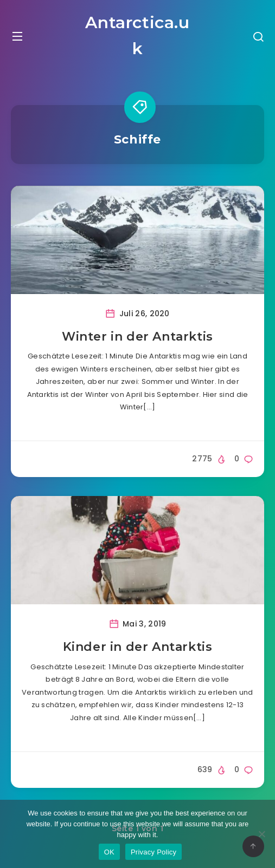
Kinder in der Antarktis (138, 647)
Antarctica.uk (137, 35)
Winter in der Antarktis (137, 337)
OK (109, 852)
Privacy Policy (154, 852)
